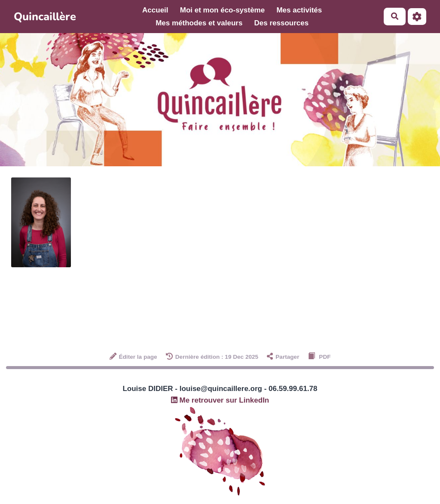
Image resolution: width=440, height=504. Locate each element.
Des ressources (282, 23)
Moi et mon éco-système (222, 10)
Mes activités (299, 10)
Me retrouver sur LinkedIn (220, 400)
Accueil (155, 10)
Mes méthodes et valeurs (199, 23)
